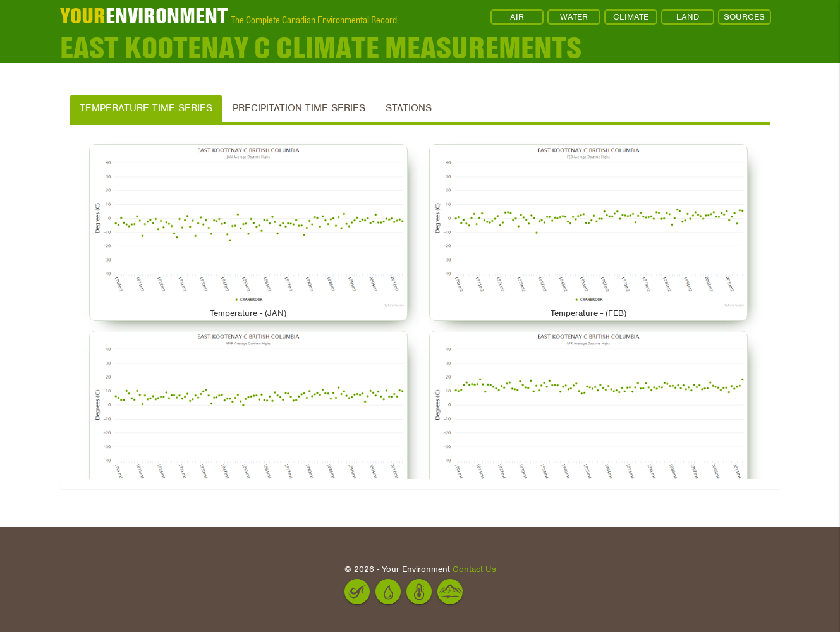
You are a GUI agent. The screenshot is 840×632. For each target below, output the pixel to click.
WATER (574, 17)
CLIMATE (631, 17)
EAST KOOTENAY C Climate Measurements (321, 47)
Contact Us (474, 569)
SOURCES (744, 17)
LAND (688, 17)
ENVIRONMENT (144, 16)
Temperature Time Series (146, 108)
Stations (409, 108)
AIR (517, 17)
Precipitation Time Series (299, 108)
